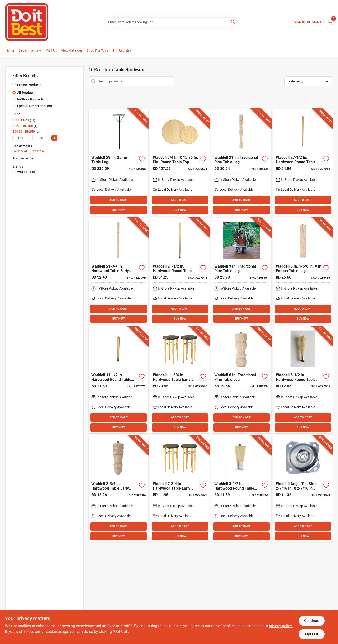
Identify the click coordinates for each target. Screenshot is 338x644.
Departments (28, 50)
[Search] (233, 22)
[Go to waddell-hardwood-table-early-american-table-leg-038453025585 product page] (180, 489)
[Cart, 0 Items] (330, 22)
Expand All (38, 151)
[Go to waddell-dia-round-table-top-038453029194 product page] (180, 162)
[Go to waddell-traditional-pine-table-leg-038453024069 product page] (241, 380)
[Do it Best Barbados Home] (27, 22)
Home (10, 50)
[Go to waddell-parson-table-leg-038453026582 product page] (303, 271)
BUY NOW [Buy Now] (119, 210)
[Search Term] (171, 22)
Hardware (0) (23, 158)
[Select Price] (54, 138)
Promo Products (29, 85)
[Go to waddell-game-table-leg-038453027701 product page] (118, 162)
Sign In (300, 22)
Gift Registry (122, 50)
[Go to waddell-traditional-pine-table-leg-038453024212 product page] (241, 162)
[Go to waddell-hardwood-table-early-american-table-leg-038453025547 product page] (118, 489)
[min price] (21, 138)
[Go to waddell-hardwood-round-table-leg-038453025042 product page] (241, 489)
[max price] (41, 138)
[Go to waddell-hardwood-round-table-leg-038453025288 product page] (303, 162)
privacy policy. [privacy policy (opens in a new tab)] (281, 626)
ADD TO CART (118, 200)
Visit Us (52, 50)
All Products (26, 93)
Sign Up (318, 22)
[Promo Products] (14, 85)
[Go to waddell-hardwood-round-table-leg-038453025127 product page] (118, 380)
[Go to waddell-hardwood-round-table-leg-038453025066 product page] (303, 380)
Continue (312, 621)
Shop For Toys (97, 50)
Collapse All (20, 151)
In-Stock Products (30, 99)
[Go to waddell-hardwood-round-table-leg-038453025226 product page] (180, 271)
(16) (27, 172)
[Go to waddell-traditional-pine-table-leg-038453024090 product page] (241, 271)
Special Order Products (34, 106)
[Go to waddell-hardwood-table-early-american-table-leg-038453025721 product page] (118, 271)
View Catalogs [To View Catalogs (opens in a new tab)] (72, 50)
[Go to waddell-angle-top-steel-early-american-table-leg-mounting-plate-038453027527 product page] (303, 489)
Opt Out (312, 634)
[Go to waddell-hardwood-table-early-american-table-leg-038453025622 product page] (180, 380)
